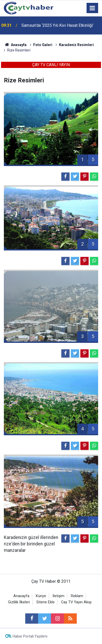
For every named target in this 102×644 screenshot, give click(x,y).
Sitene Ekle (45, 602)
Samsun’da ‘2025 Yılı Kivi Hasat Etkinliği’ (57, 25)
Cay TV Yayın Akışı (76, 602)
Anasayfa (21, 596)
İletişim (58, 596)
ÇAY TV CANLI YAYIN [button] (51, 65)
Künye (41, 596)
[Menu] (92, 8)
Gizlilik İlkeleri (19, 602)
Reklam (77, 596)
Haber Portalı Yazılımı (30, 636)
